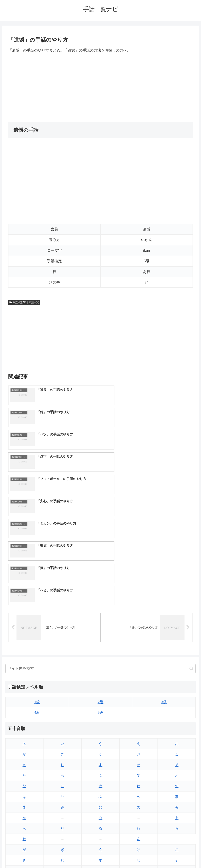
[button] (191, 558)
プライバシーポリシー (116, 855)
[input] (101, 558)
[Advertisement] (100, 88)
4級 (37, 602)
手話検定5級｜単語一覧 (24, 302)
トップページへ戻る (84, 855)
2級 (100, 591)
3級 (164, 591)
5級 (100, 602)
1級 (37, 591)
